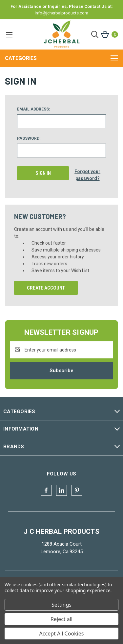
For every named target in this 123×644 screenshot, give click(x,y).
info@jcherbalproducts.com (61, 13)
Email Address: (33, 109)
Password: (29, 138)
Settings (61, 605)
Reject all (61, 619)
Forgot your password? (87, 175)
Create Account (46, 288)
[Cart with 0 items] (109, 35)
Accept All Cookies (62, 634)
